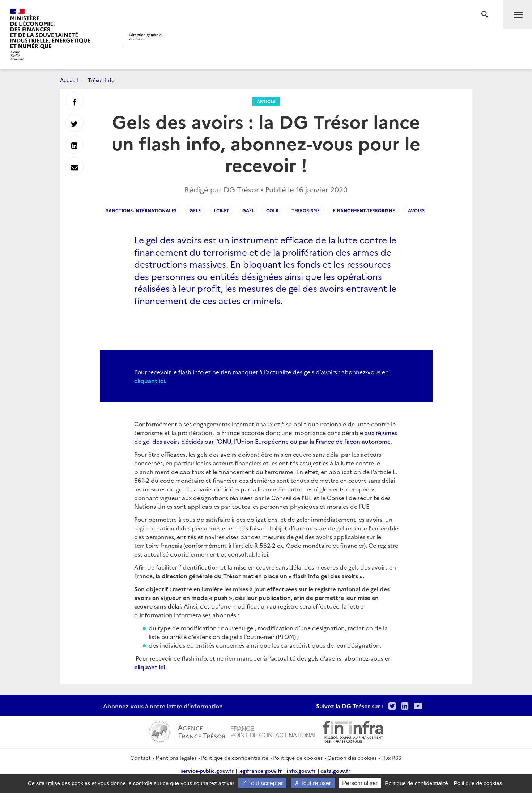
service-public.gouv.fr (207, 771)
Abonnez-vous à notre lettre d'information (163, 706)
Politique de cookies (298, 758)
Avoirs (416, 210)
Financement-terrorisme (364, 210)
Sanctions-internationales (141, 210)
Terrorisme (306, 210)
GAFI (248, 210)
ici (265, 554)
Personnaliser (360, 783)
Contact (141, 758)
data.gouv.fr (335, 771)
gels (195, 210)
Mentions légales (176, 758)
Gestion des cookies (352, 758)
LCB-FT (222, 210)
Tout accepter (262, 783)
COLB (272, 210)
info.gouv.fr (301, 771)
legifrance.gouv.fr (260, 771)
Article (266, 101)
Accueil (69, 80)
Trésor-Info (101, 80)
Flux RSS (391, 758)
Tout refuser (313, 783)
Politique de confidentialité (235, 758)
